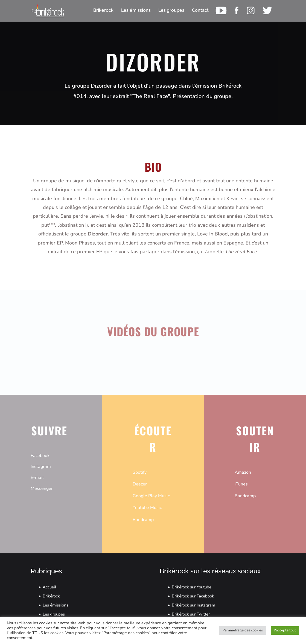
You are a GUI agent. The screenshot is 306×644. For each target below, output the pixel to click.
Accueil (49, 587)
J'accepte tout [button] (285, 630)
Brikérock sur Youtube (192, 587)
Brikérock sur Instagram (193, 605)
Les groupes (54, 614)
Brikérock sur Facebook (193, 596)
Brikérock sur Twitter (191, 614)
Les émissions (56, 605)
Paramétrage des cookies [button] (243, 630)
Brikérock (51, 596)
